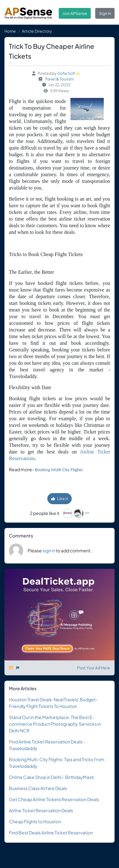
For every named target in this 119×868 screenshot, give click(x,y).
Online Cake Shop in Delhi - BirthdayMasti (51, 777)
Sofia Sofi (66, 73)
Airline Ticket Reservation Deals (41, 810)
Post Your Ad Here (94, 668)
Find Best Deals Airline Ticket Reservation (51, 833)
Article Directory (37, 31)
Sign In (105, 13)
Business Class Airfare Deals (38, 788)
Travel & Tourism (59, 79)
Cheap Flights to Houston (35, 821)
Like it (60, 498)
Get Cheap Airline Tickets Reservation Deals (54, 799)
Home (10, 31)
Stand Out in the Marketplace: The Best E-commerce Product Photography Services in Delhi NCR (55, 724)
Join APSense (75, 13)
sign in (49, 550)
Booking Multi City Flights (59, 470)
